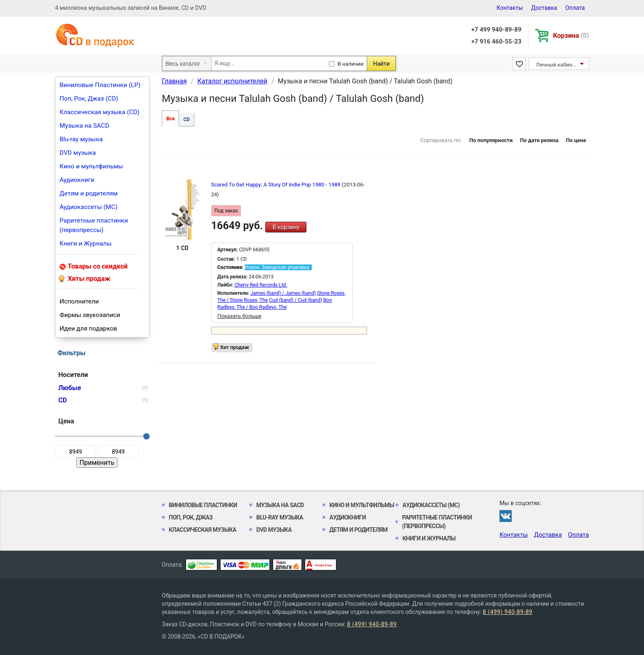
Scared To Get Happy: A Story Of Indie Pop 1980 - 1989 (276, 185)
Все (170, 119)
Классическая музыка (202, 530)
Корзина (571, 36)
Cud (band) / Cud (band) (296, 300)
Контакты (510, 8)
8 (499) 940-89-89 (507, 612)
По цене (576, 140)
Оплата (575, 8)
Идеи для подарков (88, 329)
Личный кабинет (557, 65)
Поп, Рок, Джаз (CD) (89, 99)
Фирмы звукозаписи (90, 315)
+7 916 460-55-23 (496, 41)
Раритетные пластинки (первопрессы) (94, 225)
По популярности (491, 140)
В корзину (286, 227)
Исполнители (79, 301)
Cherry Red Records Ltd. (261, 285)
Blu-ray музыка (81, 139)
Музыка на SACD (84, 126)
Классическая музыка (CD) (100, 112)
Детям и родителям (89, 193)
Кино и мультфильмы (91, 166)
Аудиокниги (77, 180)
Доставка (544, 8)
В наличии (351, 64)
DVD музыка (78, 153)
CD (186, 120)
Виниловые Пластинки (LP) (100, 85)
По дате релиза (539, 140)
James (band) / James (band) (283, 293)
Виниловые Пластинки (203, 505)
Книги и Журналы (86, 244)
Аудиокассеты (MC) (89, 207)
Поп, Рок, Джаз (191, 517)
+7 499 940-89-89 (496, 30)
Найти (381, 64)
